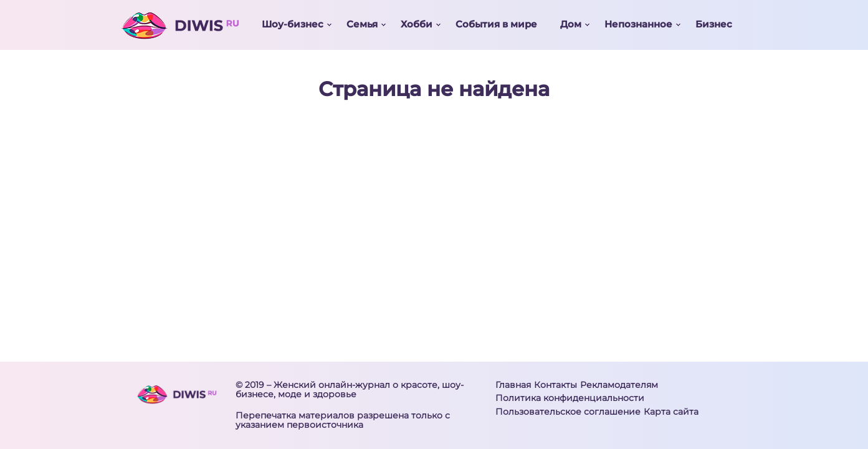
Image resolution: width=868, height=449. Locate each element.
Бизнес (714, 24)
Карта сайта (671, 412)
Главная (513, 385)
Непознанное (638, 24)
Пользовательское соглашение (568, 412)
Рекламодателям (619, 385)
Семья (362, 24)
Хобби (417, 24)
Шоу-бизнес (293, 24)
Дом (571, 24)
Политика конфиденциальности (570, 398)
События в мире (496, 24)
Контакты (556, 385)
